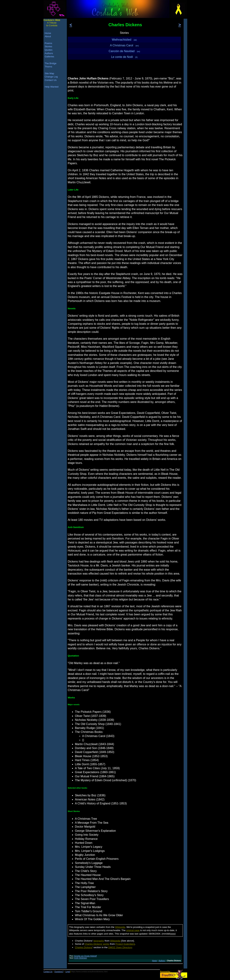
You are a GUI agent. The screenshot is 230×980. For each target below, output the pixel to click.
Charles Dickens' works (97, 944)
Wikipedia (120, 927)
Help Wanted (52, 87)
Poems (48, 43)
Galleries (50, 57)
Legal (68, 972)
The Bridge (51, 63)
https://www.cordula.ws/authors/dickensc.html (89, 972)
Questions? (59, 972)
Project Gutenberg (125, 944)
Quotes (49, 50)
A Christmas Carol (124, 45)
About (48, 36)
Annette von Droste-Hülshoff (85, 956)
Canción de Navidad (124, 51)
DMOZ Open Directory (120, 947)
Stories (48, 46)
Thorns (48, 67)
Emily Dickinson (81, 958)
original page (133, 930)
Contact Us (51, 80)
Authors (162, 961)
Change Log (51, 77)
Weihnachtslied (124, 40)
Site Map (50, 73)
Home (154, 961)
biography (99, 941)
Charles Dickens (84, 947)
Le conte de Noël (124, 57)
